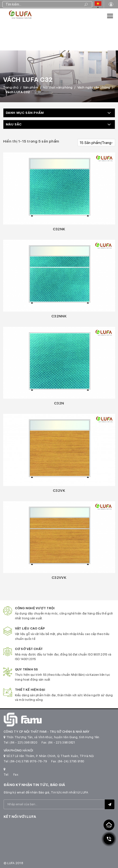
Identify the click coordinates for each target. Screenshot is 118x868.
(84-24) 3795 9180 (71, 761)
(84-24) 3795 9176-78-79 (28, 761)
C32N (59, 403)
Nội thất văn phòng (58, 87)
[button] (59, 113)
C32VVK (59, 578)
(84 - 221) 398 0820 (23, 743)
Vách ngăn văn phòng (94, 87)
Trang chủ (11, 87)
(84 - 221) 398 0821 (62, 743)
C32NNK (59, 316)
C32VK (59, 491)
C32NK (59, 229)
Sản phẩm (31, 87)
